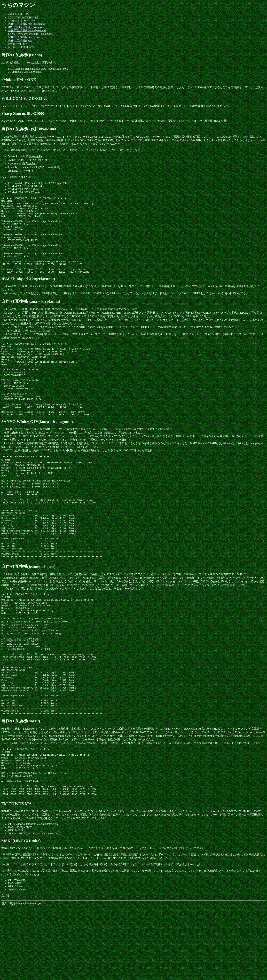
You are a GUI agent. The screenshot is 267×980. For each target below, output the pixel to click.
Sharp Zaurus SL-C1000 (21, 21)
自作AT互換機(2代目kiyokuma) (26, 24)
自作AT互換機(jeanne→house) (26, 37)
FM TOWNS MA (18, 44)
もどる (5, 969)
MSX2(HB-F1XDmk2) (21, 47)
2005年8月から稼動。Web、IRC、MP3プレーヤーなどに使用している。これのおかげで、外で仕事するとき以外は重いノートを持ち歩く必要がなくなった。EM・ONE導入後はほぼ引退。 (115, 121)
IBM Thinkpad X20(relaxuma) (25, 27)
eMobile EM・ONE (19, 14)
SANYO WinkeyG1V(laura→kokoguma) (31, 34)
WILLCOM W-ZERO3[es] (23, 17)
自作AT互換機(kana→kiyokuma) (27, 30)
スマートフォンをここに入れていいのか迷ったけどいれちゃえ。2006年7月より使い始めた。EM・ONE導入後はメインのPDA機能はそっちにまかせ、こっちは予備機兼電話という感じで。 (116, 106)
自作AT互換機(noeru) (21, 41)
